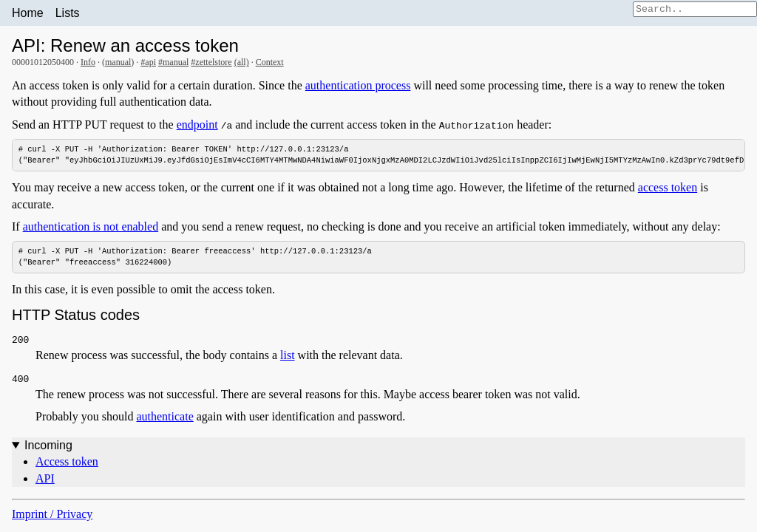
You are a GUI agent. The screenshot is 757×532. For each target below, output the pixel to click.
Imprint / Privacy (52, 515)
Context (270, 62)
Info (88, 62)
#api (148, 62)
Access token (67, 462)
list (288, 356)
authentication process (358, 85)
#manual (173, 62)
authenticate (164, 417)
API (45, 478)
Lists (68, 13)
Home (28, 13)
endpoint (197, 125)
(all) (242, 62)
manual (118, 62)
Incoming (48, 446)
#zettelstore (211, 62)
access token (668, 188)
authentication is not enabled (91, 226)
